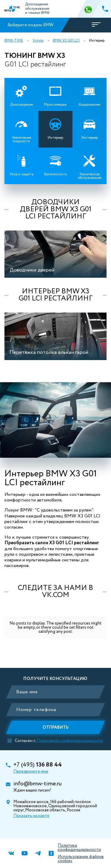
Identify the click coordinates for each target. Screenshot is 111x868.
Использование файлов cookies (81, 859)
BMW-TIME (14, 41)
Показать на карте (31, 816)
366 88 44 (89, 9)
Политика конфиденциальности (79, 848)
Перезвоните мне (31, 771)
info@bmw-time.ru (37, 784)
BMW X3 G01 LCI (66, 41)
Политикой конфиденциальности (70, 741)
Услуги (38, 41)
